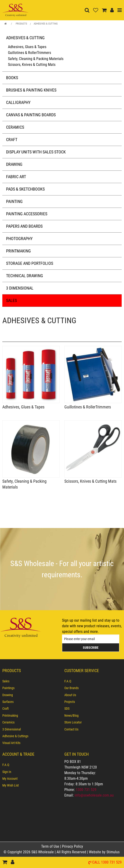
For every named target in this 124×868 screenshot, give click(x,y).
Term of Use (51, 846)
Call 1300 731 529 (107, 863)
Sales (11, 300)
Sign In (7, 772)
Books (12, 78)
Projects (70, 702)
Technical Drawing (25, 276)
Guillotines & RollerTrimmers (29, 53)
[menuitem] (31, 681)
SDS (67, 709)
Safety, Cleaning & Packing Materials (36, 59)
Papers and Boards (24, 226)
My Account (10, 779)
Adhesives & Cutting (46, 24)
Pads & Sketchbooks (25, 189)
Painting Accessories (27, 214)
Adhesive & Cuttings (15, 736)
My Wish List (11, 785)
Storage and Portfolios (30, 263)
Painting (14, 201)
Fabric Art (16, 177)
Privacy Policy (73, 846)
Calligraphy (18, 102)
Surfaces (8, 702)
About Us (70, 695)
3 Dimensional (20, 288)
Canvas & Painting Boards (31, 115)
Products (21, 24)
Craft (12, 140)
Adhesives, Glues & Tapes (27, 47)
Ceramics (15, 127)
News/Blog (71, 716)
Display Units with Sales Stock (36, 152)
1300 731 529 (86, 790)
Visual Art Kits (11, 743)
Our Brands (71, 688)
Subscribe (91, 648)
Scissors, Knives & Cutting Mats (32, 65)
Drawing (14, 164)
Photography (19, 239)
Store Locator (73, 722)
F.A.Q (68, 681)
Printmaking (18, 251)
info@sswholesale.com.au (94, 795)
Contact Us (71, 729)
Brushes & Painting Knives (31, 90)
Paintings (8, 688)
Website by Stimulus (105, 852)
